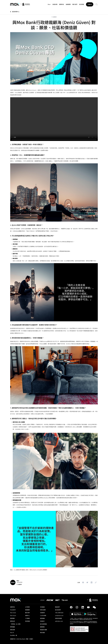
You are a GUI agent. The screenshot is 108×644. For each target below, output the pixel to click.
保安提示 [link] (42, 621)
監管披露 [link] (42, 618)
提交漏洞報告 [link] (44, 624)
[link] (15, 5)
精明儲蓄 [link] (12, 627)
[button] (83, 582)
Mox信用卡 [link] (13, 610)
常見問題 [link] (81, 4)
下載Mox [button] (90, 4)
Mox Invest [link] (13, 613)
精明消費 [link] (12, 630)
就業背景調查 (58, 618)
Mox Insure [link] (13, 615)
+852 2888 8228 (59, 613)
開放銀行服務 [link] (44, 630)
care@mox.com (59, 615)
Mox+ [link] (49, 4)
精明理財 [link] (12, 618)
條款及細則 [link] (43, 610)
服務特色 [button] (62, 4)
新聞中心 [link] (27, 615)
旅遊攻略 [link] (55, 4)
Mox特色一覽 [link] (14, 635)
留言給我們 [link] (58, 610)
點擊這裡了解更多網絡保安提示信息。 (86, 620)
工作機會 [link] (27, 618)
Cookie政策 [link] (43, 615)
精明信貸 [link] (12, 621)
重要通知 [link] (42, 627)
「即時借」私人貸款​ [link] (15, 624)
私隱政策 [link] (42, 613)
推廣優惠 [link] (68, 4)
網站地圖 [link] (42, 632)
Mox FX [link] (12, 632)
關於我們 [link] (75, 4)
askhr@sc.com (59, 621)
